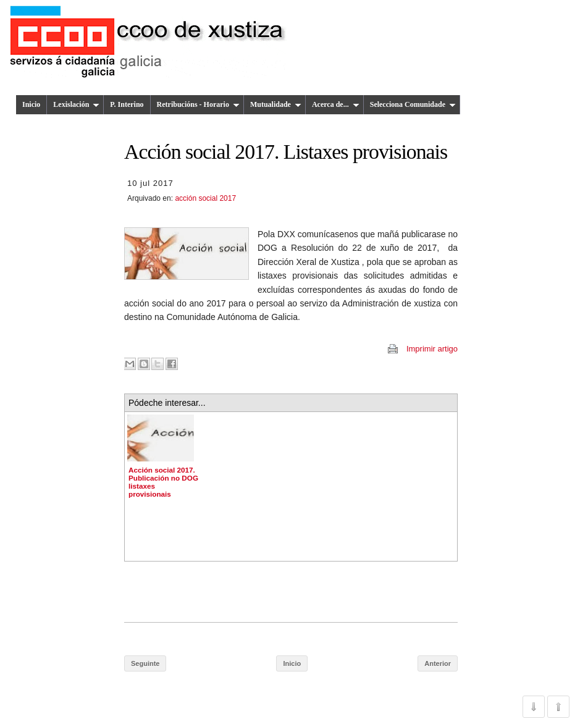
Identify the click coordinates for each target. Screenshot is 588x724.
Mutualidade (276, 104)
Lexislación (76, 104)
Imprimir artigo (432, 349)
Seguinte (145, 663)
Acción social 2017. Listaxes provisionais (286, 152)
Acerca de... (336, 104)
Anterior (438, 663)
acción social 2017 (205, 198)
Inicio (31, 104)
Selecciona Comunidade (413, 104)
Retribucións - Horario (198, 104)
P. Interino (127, 104)
